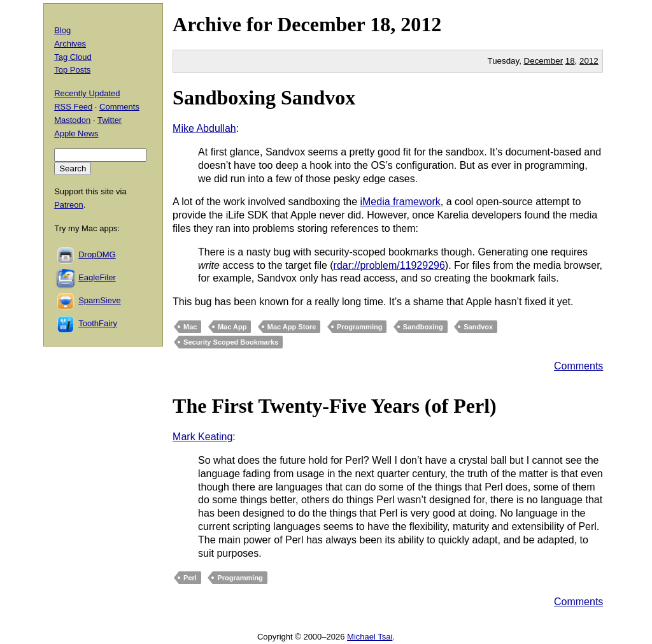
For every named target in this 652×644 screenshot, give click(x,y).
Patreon (69, 205)
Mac (190, 327)
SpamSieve (99, 300)
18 (570, 61)
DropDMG (97, 254)
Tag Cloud (73, 57)
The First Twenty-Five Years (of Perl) (335, 406)
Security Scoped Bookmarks (231, 342)
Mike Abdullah (204, 128)
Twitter (110, 120)
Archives (70, 44)
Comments (578, 366)
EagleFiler (97, 277)
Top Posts (72, 70)
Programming (360, 327)
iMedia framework (400, 202)
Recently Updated (87, 93)
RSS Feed (73, 107)
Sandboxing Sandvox (264, 97)
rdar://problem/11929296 (389, 265)
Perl (190, 578)
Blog (62, 30)
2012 (421, 24)
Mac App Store (292, 327)
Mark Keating (202, 437)
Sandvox (478, 327)
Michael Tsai (370, 637)
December (321, 24)
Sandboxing (423, 327)
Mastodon (72, 120)
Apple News (76, 133)
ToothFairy (98, 323)
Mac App (232, 327)
